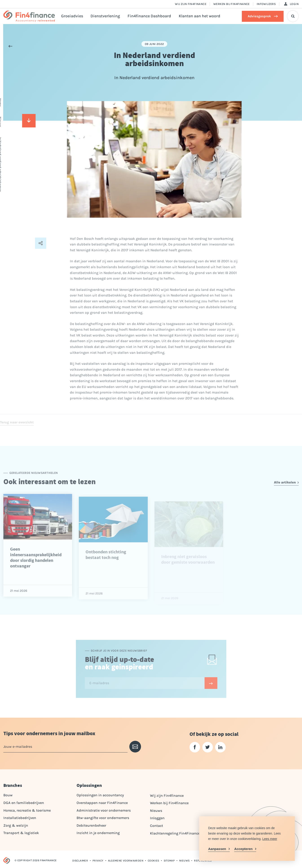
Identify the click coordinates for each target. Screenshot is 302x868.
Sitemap (169, 861)
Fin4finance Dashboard (149, 16)
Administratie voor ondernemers (104, 810)
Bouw (8, 795)
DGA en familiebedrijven (24, 803)
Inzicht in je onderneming (98, 833)
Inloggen (157, 818)
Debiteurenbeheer (91, 825)
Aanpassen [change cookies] (217, 849)
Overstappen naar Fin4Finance (102, 803)
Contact (157, 826)
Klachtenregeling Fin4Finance (175, 833)
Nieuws (156, 811)
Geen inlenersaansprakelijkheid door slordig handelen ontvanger (36, 573)
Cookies (153, 861)
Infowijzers (266, 4)
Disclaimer (80, 861)
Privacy (98, 861)
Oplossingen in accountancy (100, 795)
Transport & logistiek (21, 833)
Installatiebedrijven (20, 818)
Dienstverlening (105, 16)
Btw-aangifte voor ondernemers (103, 818)
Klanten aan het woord (199, 16)
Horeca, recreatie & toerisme (27, 810)
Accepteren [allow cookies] (243, 849)
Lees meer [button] (270, 839)
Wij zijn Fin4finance (191, 4)
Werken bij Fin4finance (231, 4)
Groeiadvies (72, 16)
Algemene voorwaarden (126, 861)
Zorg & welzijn (16, 825)
